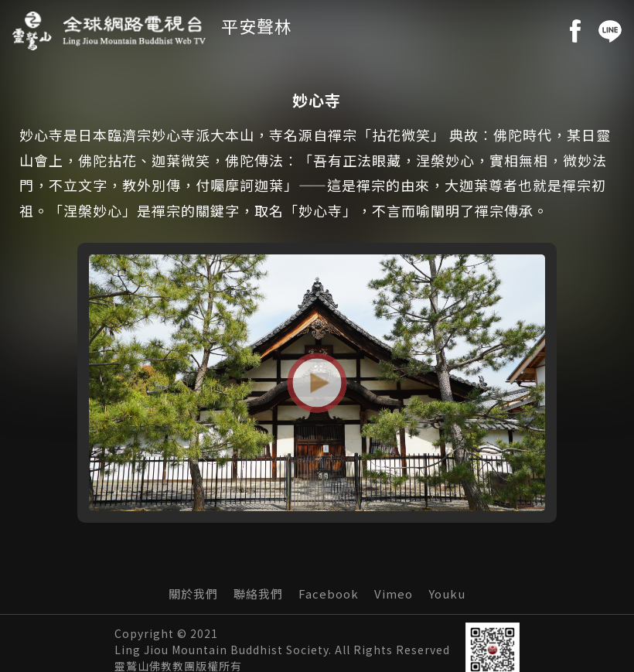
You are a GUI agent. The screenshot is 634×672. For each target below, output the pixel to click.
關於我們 (193, 596)
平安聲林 (257, 26)
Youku (447, 596)
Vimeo (394, 596)
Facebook (329, 596)
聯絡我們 (258, 596)
